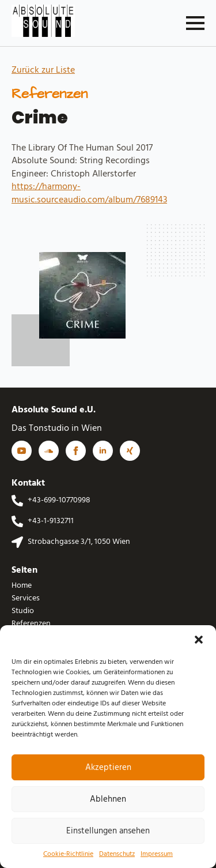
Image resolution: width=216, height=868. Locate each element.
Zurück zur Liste (43, 70)
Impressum (157, 854)
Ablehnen (108, 799)
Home (22, 586)
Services (26, 599)
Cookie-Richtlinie (68, 854)
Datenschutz (117, 854)
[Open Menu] (195, 23)
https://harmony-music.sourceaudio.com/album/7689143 (89, 193)
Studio (23, 611)
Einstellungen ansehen (108, 831)
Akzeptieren (108, 768)
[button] (199, 640)
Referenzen (31, 624)
